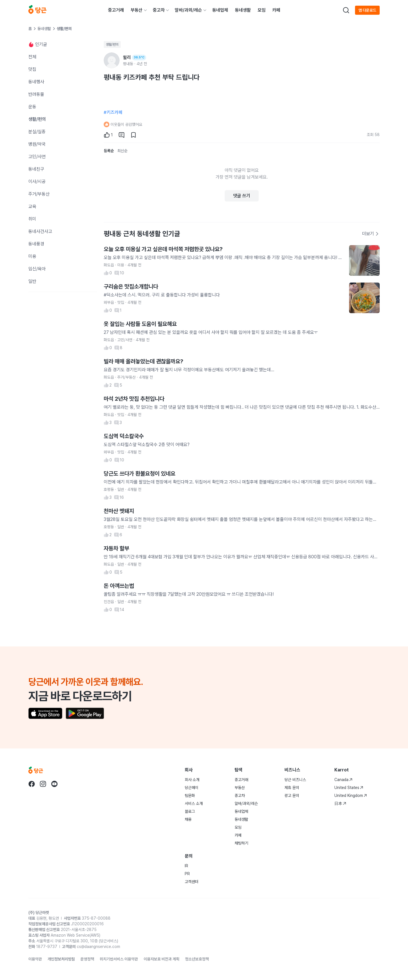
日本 (340, 803)
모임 (262, 10)
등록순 (109, 151)
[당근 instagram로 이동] (43, 784)
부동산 (137, 10)
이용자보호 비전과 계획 (161, 959)
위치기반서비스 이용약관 (119, 959)
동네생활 (243, 10)
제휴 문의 (292, 788)
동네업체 (220, 10)
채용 (188, 819)
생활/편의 (112, 44)
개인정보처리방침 (61, 959)
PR (187, 874)
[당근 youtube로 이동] (54, 784)
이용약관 (35, 959)
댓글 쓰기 (242, 196)
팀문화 (190, 796)
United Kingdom (351, 796)
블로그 (190, 811)
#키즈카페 (113, 112)
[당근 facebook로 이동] (32, 784)
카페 (276, 10)
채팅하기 (241, 843)
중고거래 (116, 10)
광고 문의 (292, 796)
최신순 (122, 151)
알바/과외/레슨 (188, 10)
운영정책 (87, 959)
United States (349, 788)
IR (186, 866)
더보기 (371, 234)
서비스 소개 (194, 803)
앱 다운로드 (367, 10)
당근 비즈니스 (295, 780)
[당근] (37, 10)
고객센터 (192, 882)
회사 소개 (192, 780)
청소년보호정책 (197, 959)
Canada (343, 780)
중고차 (159, 10)
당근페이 (192, 788)
